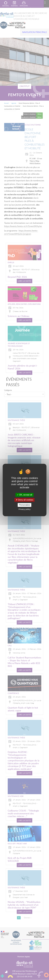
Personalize (25, 505)
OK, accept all (24, 495)
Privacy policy (25, 509)
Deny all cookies (25, 500)
